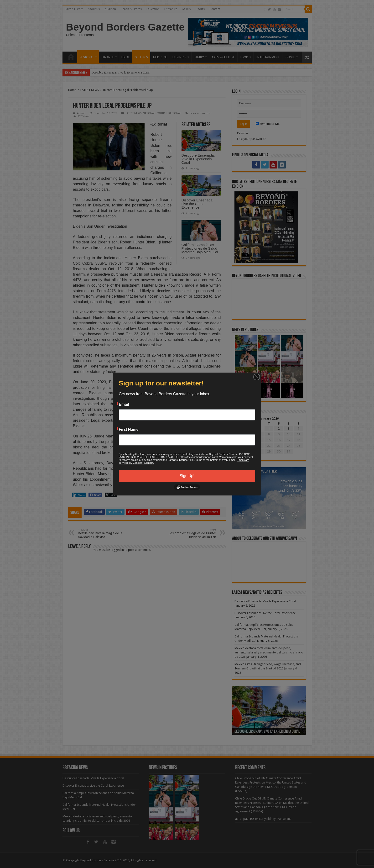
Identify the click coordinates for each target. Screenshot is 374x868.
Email (124, 405)
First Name (129, 430)
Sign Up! (187, 476)
